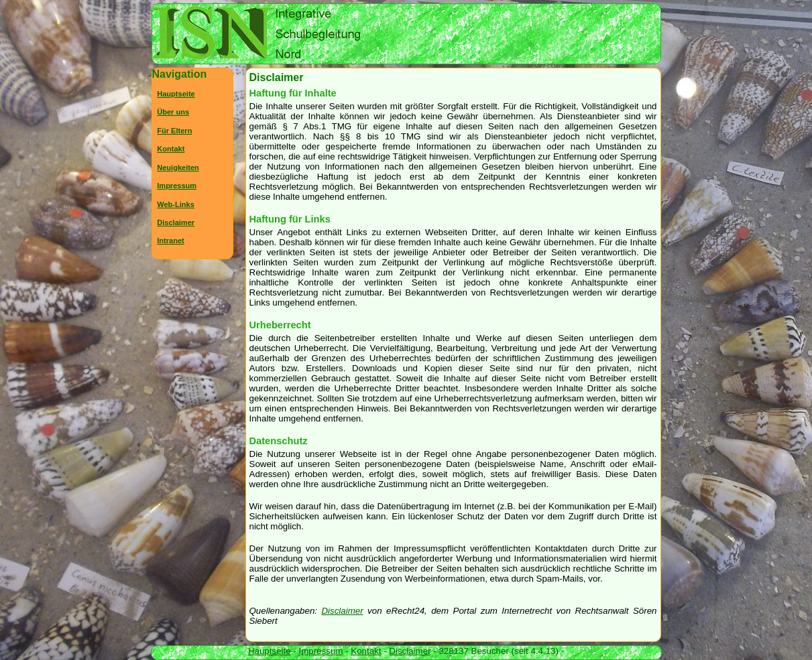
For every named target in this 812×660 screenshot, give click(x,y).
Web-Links (176, 204)
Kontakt (171, 149)
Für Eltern (174, 131)
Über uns (173, 112)
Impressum (177, 186)
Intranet (171, 241)
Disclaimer (342, 611)
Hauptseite (176, 94)
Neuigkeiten (178, 168)
